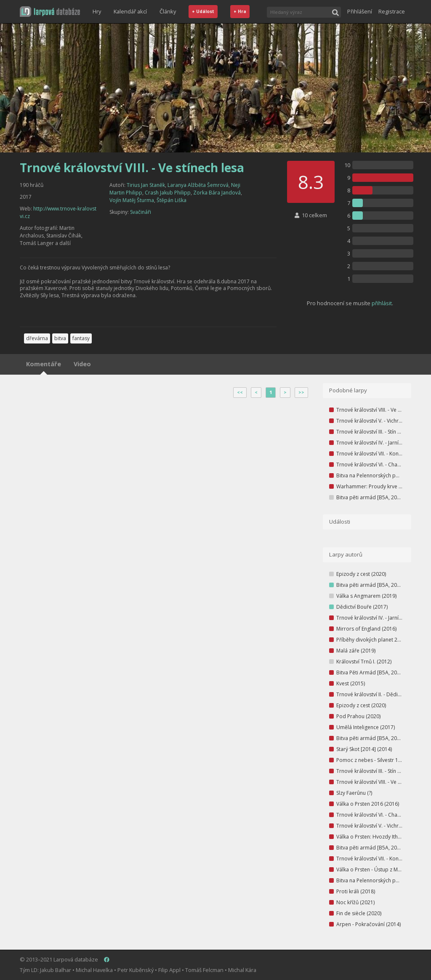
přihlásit (382, 303)
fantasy (81, 338)
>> (301, 392)
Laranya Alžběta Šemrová (198, 185)
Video (82, 364)
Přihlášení (360, 11)
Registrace (392, 11)
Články (168, 11)
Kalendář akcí (130, 11)
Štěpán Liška (172, 200)
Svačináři (141, 212)
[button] (50, 12)
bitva (60, 338)
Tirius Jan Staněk (146, 185)
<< (240, 392)
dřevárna (37, 338)
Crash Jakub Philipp (168, 193)
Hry (97, 11)
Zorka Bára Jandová (217, 193)
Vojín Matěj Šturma (132, 200)
